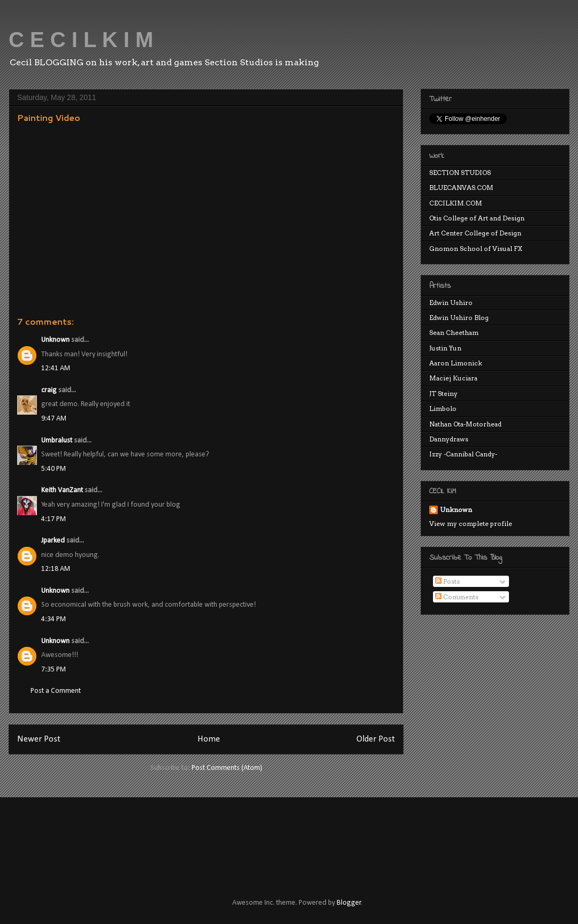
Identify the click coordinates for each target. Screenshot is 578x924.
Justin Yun (445, 348)
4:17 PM (54, 519)
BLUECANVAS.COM (461, 188)
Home (209, 739)
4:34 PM (54, 619)
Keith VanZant (62, 490)
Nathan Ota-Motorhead (465, 424)
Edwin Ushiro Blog (459, 318)
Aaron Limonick (456, 363)
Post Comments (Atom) (227, 768)
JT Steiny (443, 394)
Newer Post (39, 739)
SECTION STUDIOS (460, 173)
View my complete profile (471, 524)
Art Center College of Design (475, 233)
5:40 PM (54, 469)
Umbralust (57, 441)
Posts (447, 581)
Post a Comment (56, 691)
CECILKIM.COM (456, 203)
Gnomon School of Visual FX (476, 249)
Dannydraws (449, 439)
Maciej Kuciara (453, 378)
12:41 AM (56, 368)
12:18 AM (56, 569)
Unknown (55, 340)
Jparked (53, 541)
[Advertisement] (211, 838)
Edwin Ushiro (451, 303)
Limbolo (443, 408)
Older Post (376, 739)
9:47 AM (54, 419)
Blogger (349, 903)
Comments (457, 597)
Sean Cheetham (454, 333)
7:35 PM (54, 670)
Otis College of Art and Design (477, 218)
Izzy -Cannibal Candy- (463, 454)
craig (49, 390)
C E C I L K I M (81, 40)
